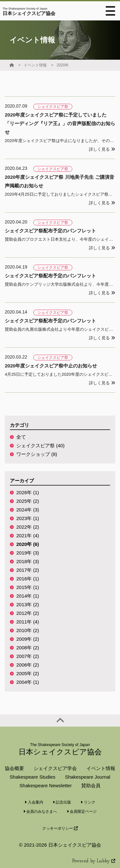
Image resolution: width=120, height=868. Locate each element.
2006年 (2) (28, 665)
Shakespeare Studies (32, 777)
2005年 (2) (28, 673)
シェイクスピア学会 (55, 768)
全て (21, 437)
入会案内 (34, 802)
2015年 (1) (28, 587)
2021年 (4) (28, 536)
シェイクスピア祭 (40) (40, 445)
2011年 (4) (28, 622)
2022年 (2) (28, 527)
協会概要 (14, 768)
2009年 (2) (28, 639)
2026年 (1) (28, 492)
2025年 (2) (28, 501)
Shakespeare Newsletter (46, 785)
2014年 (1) (28, 596)
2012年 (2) (28, 613)
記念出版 (62, 802)
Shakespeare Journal (88, 777)
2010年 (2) (28, 630)
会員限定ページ (82, 811)
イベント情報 (35, 65)
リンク (88, 802)
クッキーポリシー (60, 828)
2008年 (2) (28, 648)
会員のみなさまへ (40, 811)
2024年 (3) (28, 510)
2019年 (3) (28, 553)
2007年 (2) (28, 656)
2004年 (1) (28, 682)
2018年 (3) (28, 561)
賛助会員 (91, 785)
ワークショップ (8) (37, 454)
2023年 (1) (28, 518)
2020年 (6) (28, 544)
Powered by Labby (94, 861)
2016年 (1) (28, 579)
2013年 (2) (28, 604)
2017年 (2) (28, 570)
